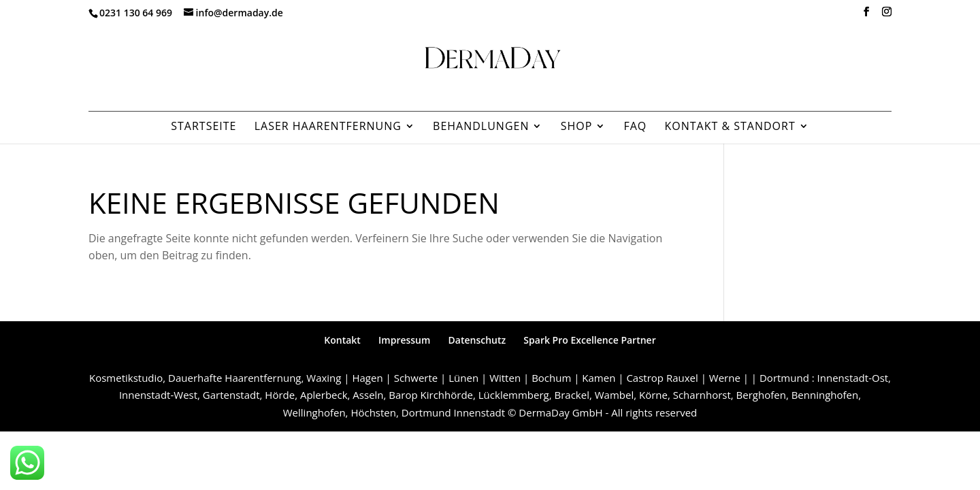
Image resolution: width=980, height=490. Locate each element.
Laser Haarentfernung (328, 127)
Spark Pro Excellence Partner (589, 340)
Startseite (203, 127)
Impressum (404, 340)
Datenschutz (477, 340)
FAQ (635, 127)
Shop (577, 127)
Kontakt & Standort (730, 127)
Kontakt (342, 340)
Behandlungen (481, 127)
